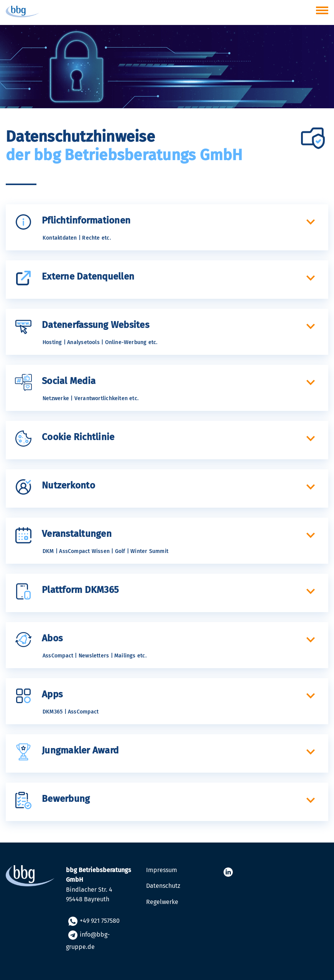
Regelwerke (162, 902)
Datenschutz (163, 886)
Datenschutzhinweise (80, 137)
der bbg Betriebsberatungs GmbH (124, 155)
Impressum (162, 870)
